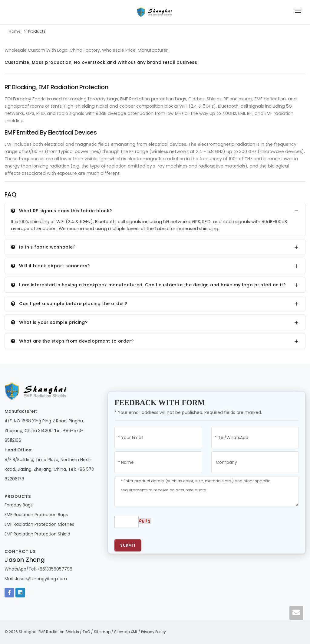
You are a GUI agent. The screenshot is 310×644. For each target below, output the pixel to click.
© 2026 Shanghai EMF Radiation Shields (42, 632)
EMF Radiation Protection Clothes (39, 524)
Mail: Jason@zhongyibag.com (36, 579)
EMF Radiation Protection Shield (37, 534)
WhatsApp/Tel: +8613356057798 (38, 569)
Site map (102, 632)
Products (37, 31)
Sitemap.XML (126, 632)
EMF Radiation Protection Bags (36, 515)
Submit (128, 545)
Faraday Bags (19, 505)
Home (15, 31)
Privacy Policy (153, 632)
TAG (86, 632)
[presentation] (206, 525)
